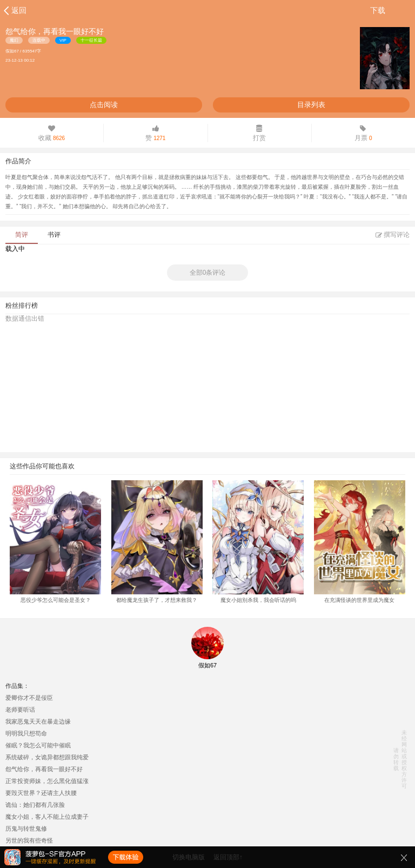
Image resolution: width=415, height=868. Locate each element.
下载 (378, 10)
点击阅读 (104, 105)
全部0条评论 (208, 273)
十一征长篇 (91, 40)
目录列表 (311, 105)
